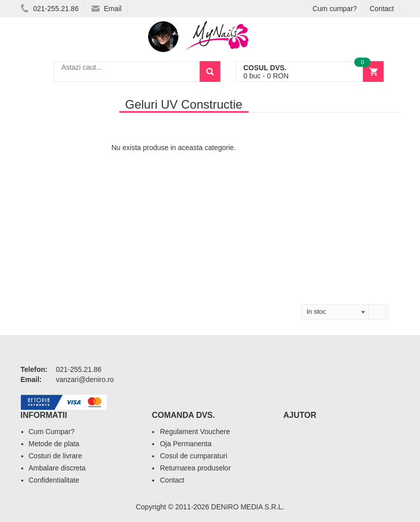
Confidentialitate (54, 480)
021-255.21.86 (50, 9)
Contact (382, 9)
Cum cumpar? (335, 9)
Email (107, 9)
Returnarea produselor (195, 468)
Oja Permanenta (185, 444)
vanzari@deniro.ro (85, 379)
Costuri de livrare (56, 456)
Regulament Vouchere (195, 432)
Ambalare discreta (57, 468)
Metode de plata (54, 444)
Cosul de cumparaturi (193, 456)
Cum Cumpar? (52, 432)
